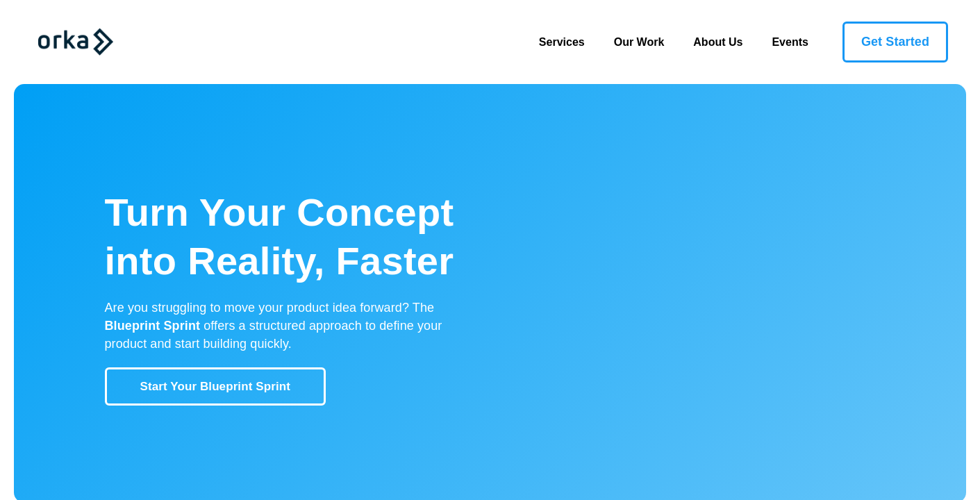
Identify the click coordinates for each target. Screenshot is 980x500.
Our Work (639, 42)
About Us (718, 42)
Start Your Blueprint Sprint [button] (215, 386)
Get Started (895, 42)
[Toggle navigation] (150, 42)
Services (569, 41)
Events (790, 42)
